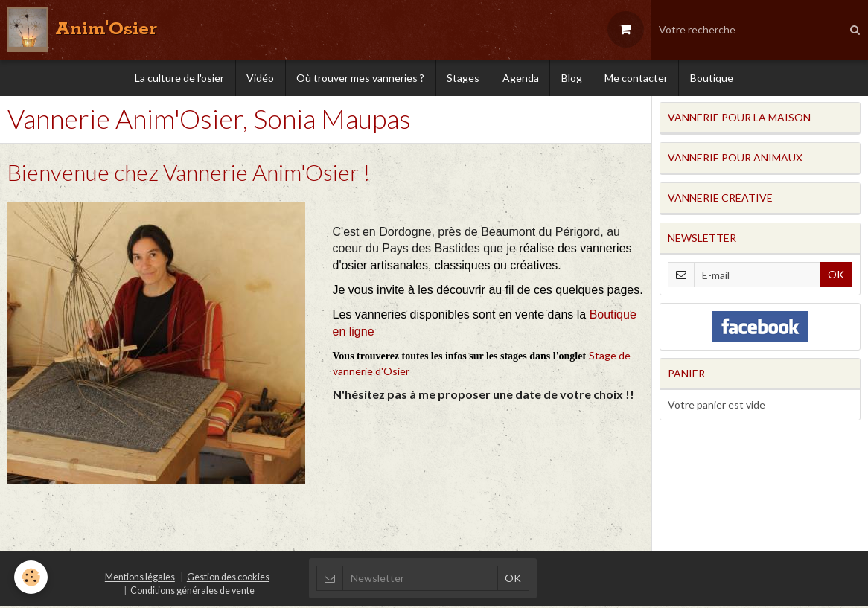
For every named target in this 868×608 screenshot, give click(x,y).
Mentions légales (140, 579)
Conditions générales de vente (192, 593)
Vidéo (259, 78)
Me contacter (638, 78)
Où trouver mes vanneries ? (360, 78)
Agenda (521, 78)
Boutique (714, 78)
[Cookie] (32, 577)
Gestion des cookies (228, 579)
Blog (572, 78)
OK (836, 276)
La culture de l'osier (177, 78)
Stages (463, 78)
